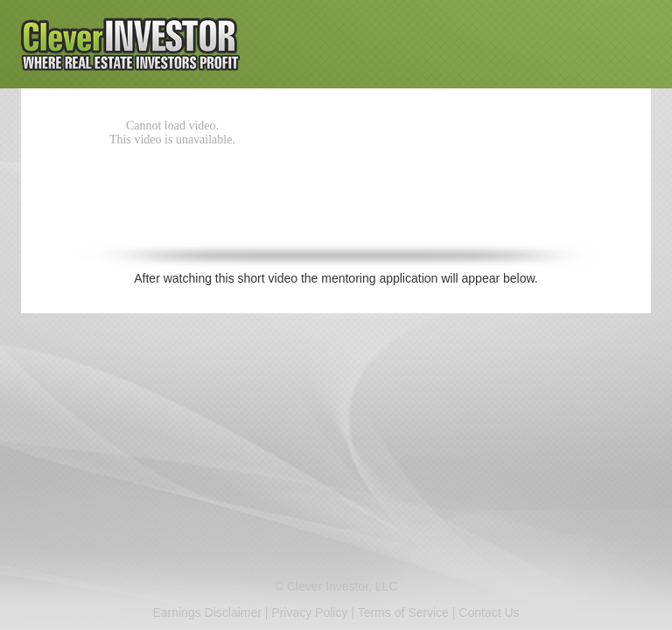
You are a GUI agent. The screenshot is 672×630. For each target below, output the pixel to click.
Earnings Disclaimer (206, 612)
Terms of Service (403, 612)
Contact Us (489, 612)
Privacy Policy (309, 612)
